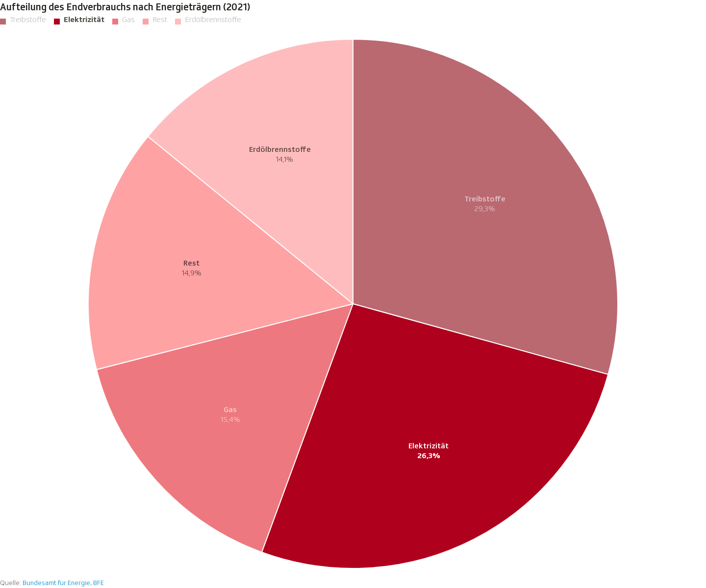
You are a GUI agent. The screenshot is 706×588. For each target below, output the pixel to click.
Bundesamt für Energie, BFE (63, 583)
